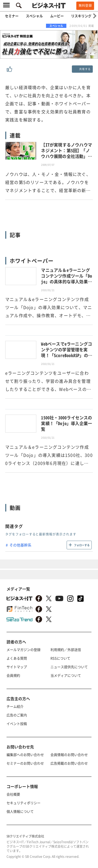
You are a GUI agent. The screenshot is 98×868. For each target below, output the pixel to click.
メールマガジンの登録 (24, 650)
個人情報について (20, 811)
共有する (85, 69)
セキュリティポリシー (24, 803)
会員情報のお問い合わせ (69, 755)
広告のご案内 (17, 715)
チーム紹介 (15, 706)
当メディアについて (66, 675)
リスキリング (81, 16)
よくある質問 (17, 658)
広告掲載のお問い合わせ (69, 763)
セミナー (12, 16)
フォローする (82, 545)
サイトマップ (17, 667)
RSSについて (60, 658)
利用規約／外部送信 (66, 650)
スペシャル (34, 16)
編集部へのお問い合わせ (25, 755)
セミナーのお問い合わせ (25, 763)
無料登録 (85, 5)
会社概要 (13, 794)
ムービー (57, 16)
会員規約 (13, 675)
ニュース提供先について (69, 667)
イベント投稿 (17, 724)
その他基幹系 (20, 545)
